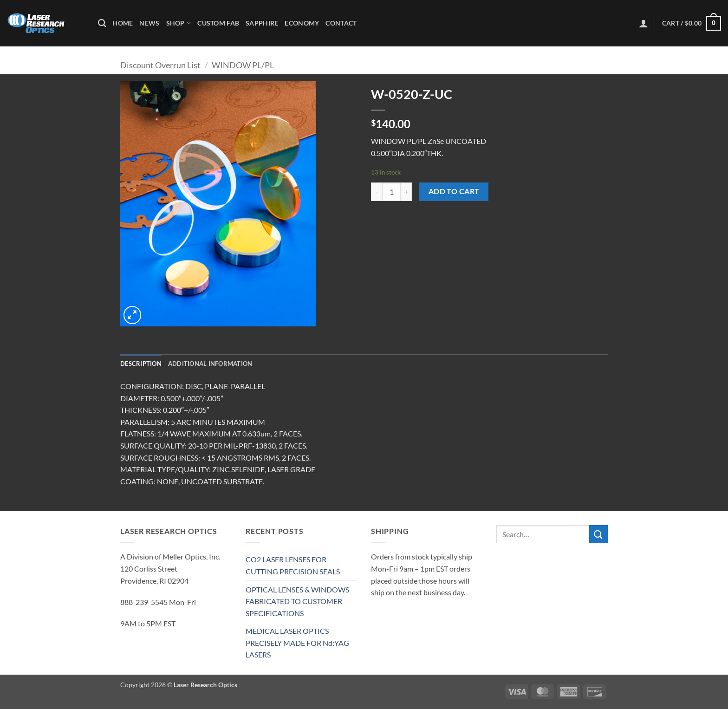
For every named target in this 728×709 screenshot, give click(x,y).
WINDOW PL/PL (243, 65)
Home (123, 23)
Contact (341, 23)
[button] (643, 23)
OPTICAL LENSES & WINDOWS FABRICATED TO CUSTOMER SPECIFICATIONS (297, 601)
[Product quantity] (391, 192)
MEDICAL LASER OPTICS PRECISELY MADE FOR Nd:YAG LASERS (297, 643)
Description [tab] (141, 364)
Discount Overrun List (160, 65)
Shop (179, 23)
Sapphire (262, 23)
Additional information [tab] (210, 364)
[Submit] (598, 534)
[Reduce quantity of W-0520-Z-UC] (377, 192)
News (149, 23)
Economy (302, 23)
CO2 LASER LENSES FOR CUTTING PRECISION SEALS (293, 565)
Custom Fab (218, 23)
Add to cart (454, 191)
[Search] (102, 23)
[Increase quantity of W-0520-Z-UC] (406, 192)
